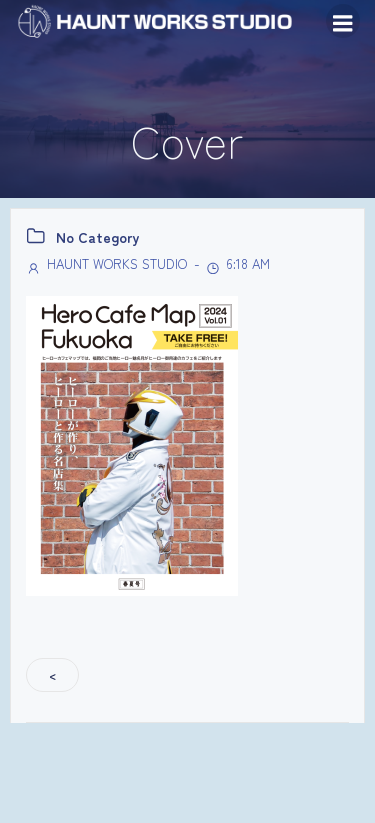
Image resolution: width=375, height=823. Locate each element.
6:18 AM (237, 263)
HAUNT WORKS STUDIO (106, 263)
